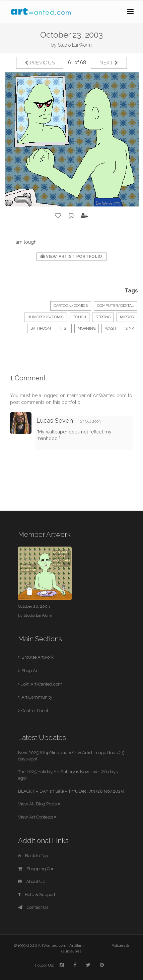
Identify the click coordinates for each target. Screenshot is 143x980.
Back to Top (33, 856)
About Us (31, 881)
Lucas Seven (55, 421)
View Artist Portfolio (71, 256)
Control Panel (35, 711)
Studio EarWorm (75, 45)
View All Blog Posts (39, 804)
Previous (40, 63)
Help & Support (37, 895)
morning (87, 329)
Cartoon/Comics (71, 306)
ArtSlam (77, 945)
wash (110, 329)
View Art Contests (37, 817)
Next (109, 63)
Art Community (37, 697)
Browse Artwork (38, 657)
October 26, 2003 (34, 606)
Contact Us (33, 907)
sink (130, 329)
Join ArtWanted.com (42, 684)
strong (103, 317)
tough (80, 317)
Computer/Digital (116, 306)
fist (64, 329)
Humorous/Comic (46, 317)
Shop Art (30, 671)
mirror (127, 317)
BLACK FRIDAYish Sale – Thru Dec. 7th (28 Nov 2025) (71, 791)
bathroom (41, 329)
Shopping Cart (37, 869)
